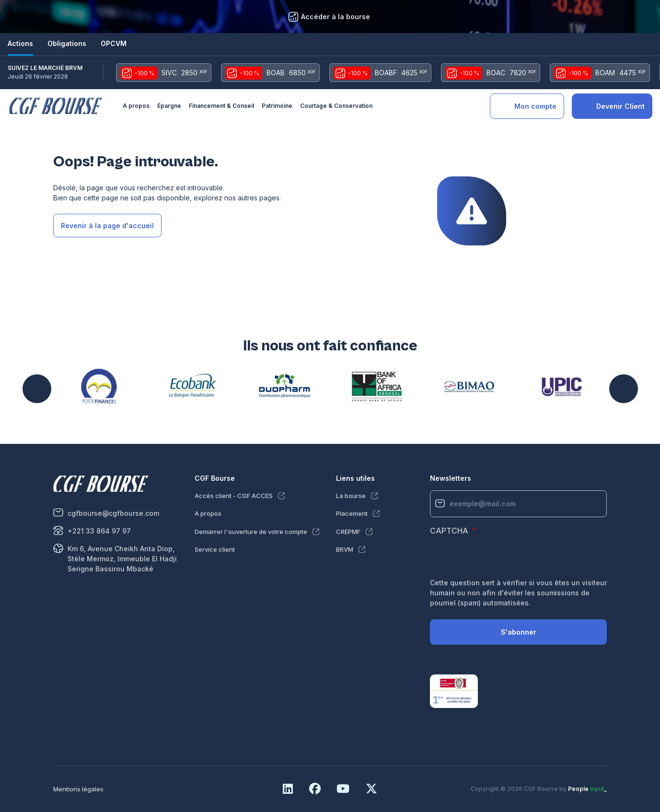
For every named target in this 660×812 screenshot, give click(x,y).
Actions (20, 43)
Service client (215, 549)
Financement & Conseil (221, 106)
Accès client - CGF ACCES (234, 496)
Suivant (624, 389)
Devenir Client (620, 106)
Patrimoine (277, 106)
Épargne (169, 106)
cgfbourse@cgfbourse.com (113, 513)
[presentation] (503, 559)
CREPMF (348, 532)
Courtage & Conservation (336, 106)
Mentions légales (78, 789)
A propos (136, 106)
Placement (352, 513)
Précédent (37, 389)
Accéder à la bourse (336, 17)
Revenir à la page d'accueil (107, 226)
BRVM (345, 549)
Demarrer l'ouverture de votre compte (251, 532)
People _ (587, 789)
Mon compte (535, 106)
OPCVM (114, 43)
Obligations (67, 43)
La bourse (351, 496)
